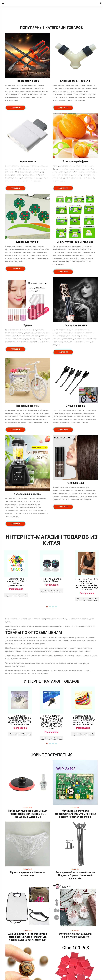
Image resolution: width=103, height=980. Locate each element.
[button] (47, 607)
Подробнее (16, 108)
